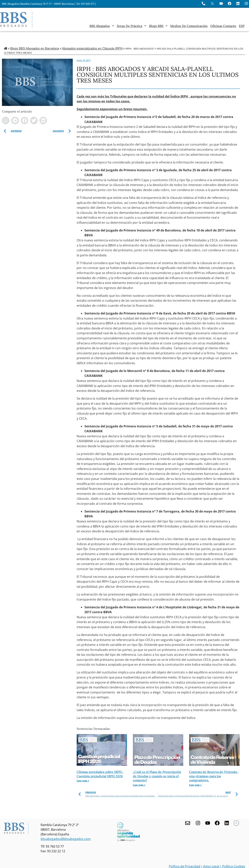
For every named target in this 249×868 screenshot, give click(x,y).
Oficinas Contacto (223, 26)
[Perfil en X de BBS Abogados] (212, 4)
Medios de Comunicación (189, 26)
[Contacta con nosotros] (188, 810)
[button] (6, 107)
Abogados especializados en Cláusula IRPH (92, 35)
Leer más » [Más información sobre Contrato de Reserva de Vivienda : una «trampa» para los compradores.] (195, 772)
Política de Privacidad (185, 853)
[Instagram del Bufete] (246, 3)
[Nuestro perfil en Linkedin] (227, 810)
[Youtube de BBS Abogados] (208, 810)
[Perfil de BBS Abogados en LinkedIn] (238, 3)
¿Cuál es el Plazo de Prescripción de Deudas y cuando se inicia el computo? (157, 763)
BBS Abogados (102, 26)
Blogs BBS (158, 26)
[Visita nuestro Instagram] (198, 810)
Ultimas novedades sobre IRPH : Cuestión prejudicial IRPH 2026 (100, 761)
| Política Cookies (232, 853)
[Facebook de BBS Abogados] (217, 810)
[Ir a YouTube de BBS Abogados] (221, 3)
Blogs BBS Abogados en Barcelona (35, 35)
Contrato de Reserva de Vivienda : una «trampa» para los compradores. (214, 763)
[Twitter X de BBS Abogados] (236, 810)
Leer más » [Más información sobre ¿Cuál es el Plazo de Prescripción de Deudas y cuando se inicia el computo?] (139, 772)
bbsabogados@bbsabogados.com (66, 826)
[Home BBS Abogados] (16, 20)
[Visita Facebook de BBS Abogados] (230, 3)
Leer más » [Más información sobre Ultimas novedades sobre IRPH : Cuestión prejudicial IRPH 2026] (83, 767)
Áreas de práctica (132, 26)
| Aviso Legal (210, 853)
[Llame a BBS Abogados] (203, 3)
